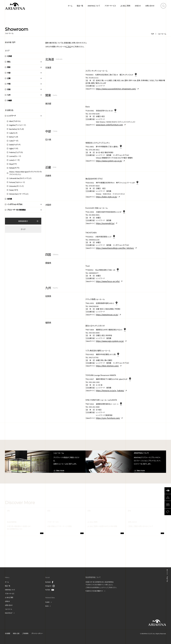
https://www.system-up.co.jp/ (107, 158)
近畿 (9, 78)
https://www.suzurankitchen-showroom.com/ (113, 87)
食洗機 (10, 199)
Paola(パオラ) (14, 190)
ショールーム (162, 34)
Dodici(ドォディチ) (15, 145)
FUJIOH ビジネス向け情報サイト (96, 591)
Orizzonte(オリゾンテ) (16, 186)
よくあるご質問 (125, 6)
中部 (9, 73)
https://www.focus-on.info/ (106, 275)
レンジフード (11, 116)
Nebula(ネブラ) (14, 168)
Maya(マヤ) (13, 164)
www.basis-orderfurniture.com (107, 123)
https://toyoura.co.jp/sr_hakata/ (108, 380)
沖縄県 (10, 100)
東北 (9, 62)
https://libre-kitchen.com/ (106, 356)
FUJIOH (48, 602)
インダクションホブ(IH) (15, 204)
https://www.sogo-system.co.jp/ (108, 333)
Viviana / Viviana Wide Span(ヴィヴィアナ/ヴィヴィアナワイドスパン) (26, 173)
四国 (9, 89)
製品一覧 (80, 6)
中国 (9, 84)
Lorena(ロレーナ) (15, 156)
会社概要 (8, 633)
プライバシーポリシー (42, 633)
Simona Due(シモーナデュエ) (19, 194)
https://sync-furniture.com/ (106, 407)
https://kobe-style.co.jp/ (105, 193)
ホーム (70, 6)
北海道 (10, 56)
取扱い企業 (18, 633)
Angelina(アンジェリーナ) (18, 125)
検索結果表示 (23, 221)
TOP (152, 34)
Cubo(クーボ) (14, 141)
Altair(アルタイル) (15, 121)
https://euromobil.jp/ (104, 218)
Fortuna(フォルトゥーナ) (17, 182)
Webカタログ (9, 613)
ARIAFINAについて (94, 6)
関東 (9, 67)
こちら (68, 46)
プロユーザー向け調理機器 (16, 210)
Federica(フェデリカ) (16, 152)
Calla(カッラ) (13, 133)
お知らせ (138, 6)
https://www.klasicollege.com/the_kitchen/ (112, 242)
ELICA (47, 606)
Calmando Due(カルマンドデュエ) (20, 178)
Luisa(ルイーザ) (14, 160)
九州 (9, 95)
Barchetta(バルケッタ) (16, 129)
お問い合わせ (150, 6)
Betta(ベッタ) (14, 137)
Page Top (167, 578)
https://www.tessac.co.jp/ (106, 307)
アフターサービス (110, 6)
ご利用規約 (28, 633)
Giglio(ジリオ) (14, 148)
